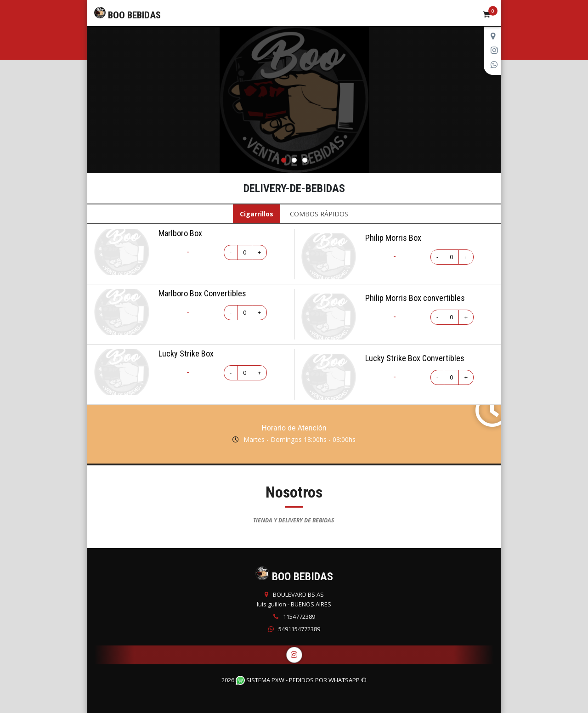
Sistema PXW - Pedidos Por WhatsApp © (301, 680)
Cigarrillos (257, 214)
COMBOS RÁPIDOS (319, 214)
